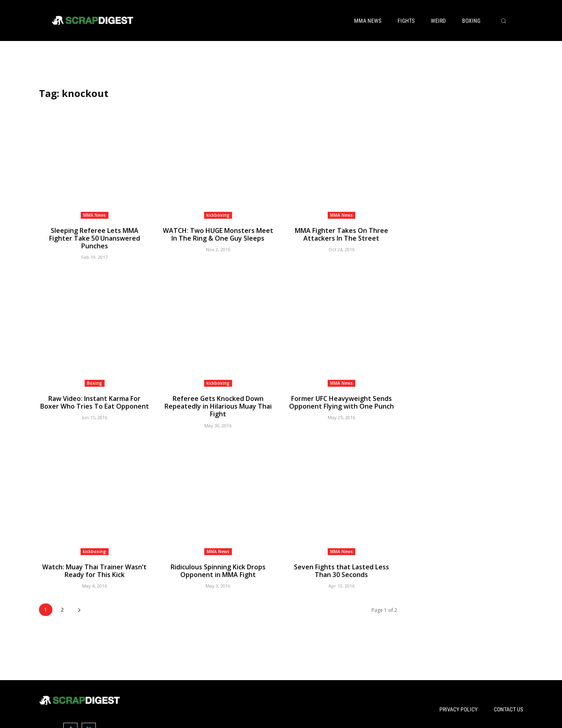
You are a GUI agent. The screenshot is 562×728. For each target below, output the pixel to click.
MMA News (95, 215)
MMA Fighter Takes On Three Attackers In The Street (341, 234)
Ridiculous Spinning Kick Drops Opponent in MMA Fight (218, 560)
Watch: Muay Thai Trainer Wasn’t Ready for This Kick (94, 560)
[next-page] (79, 599)
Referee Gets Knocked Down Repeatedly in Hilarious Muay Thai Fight (218, 397)
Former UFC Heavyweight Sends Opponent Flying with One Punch (341, 394)
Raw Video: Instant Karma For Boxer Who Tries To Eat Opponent (95, 394)
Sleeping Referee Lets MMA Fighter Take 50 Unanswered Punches (94, 234)
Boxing (94, 375)
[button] (504, 21)
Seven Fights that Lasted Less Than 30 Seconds (341, 560)
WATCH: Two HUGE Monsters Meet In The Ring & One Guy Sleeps (218, 234)
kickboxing (218, 215)
